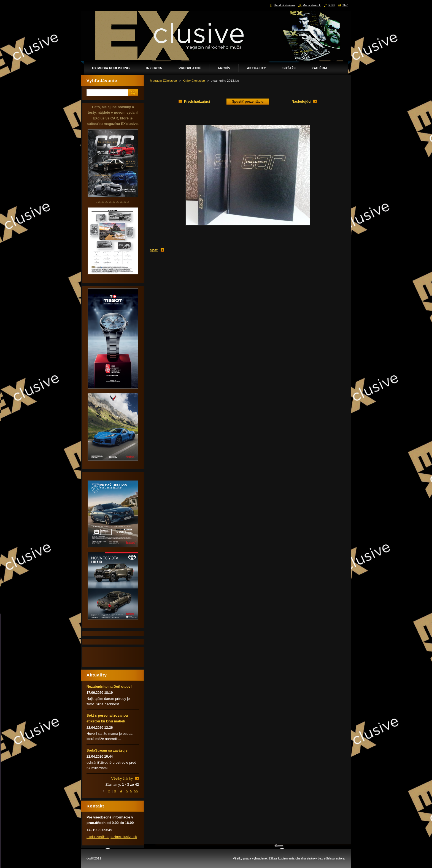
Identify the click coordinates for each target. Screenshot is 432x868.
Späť (154, 250)
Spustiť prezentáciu (248, 102)
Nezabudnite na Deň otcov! (109, 687)
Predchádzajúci (197, 101)
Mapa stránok (312, 5)
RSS (331, 5)
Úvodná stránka (284, 5)
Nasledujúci (301, 101)
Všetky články (122, 778)
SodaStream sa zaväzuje (107, 750)
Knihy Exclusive (194, 81)
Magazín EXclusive (163, 81)
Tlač (345, 5)
